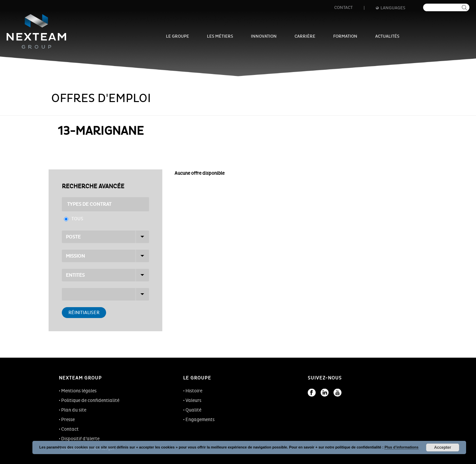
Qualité (193, 410)
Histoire (194, 391)
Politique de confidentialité (90, 400)
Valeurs (193, 400)
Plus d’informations (401, 447)
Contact (343, 8)
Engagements (200, 420)
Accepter (442, 447)
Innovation (264, 36)
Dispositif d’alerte (80, 439)
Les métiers (220, 36)
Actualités (387, 36)
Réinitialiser (84, 313)
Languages (391, 8)
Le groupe (178, 36)
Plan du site (74, 410)
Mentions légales (79, 391)
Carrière (305, 36)
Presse (68, 420)
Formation (345, 36)
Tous (77, 219)
